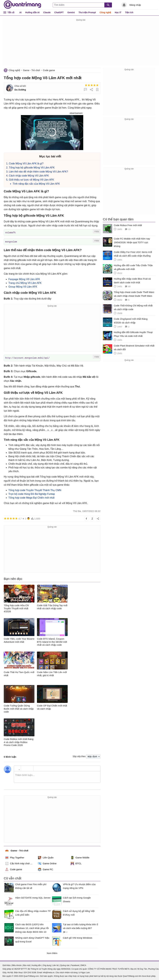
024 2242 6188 (30, 972)
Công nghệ (105, 12)
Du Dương (20, 90)
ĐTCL (76, 863)
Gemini (71, 12)
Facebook (75, 965)
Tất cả (11, 12)
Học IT (118, 12)
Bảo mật (27, 965)
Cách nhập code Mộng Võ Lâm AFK (29, 176)
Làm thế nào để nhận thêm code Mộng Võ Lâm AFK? (38, 172)
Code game (49, 70)
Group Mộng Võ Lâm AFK (23, 286)
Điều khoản (17, 965)
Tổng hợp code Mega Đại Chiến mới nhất (31, 497)
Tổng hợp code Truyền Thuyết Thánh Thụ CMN (35, 490)
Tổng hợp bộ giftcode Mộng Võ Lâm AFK (32, 168)
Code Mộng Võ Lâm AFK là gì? (26, 164)
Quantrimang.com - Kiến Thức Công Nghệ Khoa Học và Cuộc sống (22, 5)
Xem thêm (52, 953)
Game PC (46, 869)
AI (20, 12)
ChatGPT (59, 12)
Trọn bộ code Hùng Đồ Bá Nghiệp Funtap (32, 493)
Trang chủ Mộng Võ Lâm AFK (25, 283)
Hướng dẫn (36, 965)
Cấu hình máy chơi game (20, 863)
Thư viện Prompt (87, 12)
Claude (47, 12)
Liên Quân (46, 857)
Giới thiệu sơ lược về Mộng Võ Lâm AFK (31, 180)
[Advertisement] (81, 44)
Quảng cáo (65, 965)
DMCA (83, 965)
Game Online (47, 863)
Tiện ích (129, 12)
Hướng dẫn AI (32, 12)
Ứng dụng (47, 965)
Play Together (15, 857)
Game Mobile (80, 857)
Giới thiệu (6, 965)
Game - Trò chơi (31, 70)
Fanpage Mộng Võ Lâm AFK (24, 279)
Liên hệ (55, 965)
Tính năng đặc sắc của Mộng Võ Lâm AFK (36, 184)
